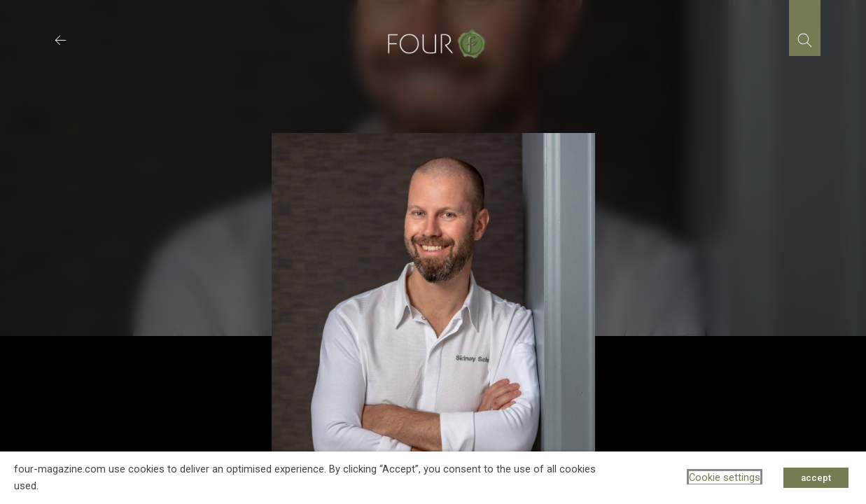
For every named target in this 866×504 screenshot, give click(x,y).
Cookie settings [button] (725, 477)
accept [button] (816, 478)
